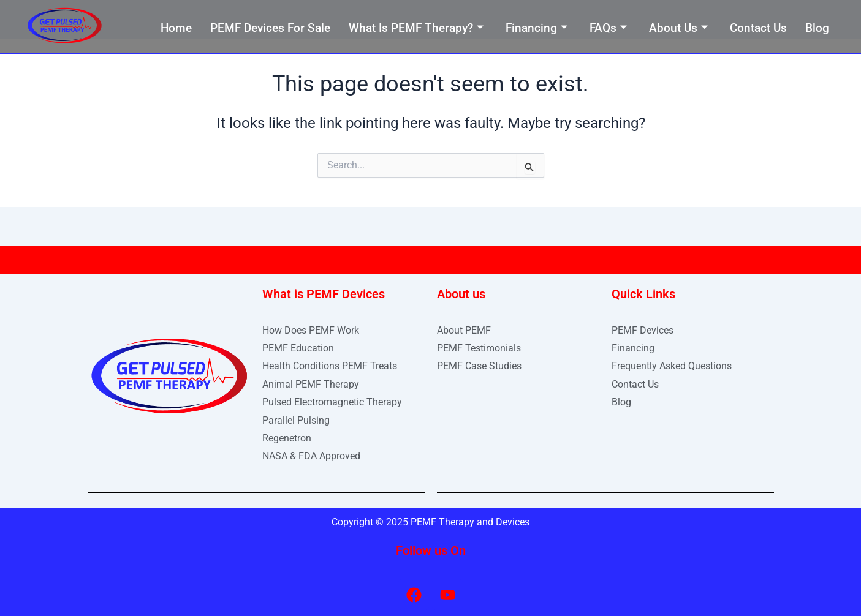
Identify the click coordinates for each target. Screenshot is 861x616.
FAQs (608, 28)
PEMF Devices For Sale (270, 28)
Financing (537, 28)
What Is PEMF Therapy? (416, 28)
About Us (678, 28)
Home (176, 28)
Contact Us (758, 28)
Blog (817, 28)
